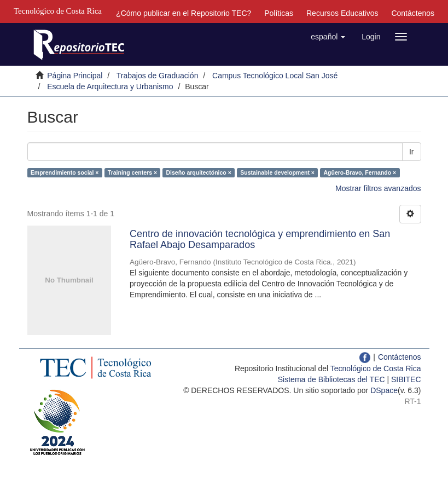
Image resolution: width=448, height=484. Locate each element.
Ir (412, 152)
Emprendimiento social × (65, 172)
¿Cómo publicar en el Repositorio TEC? (184, 13)
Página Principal (75, 76)
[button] (328, 37)
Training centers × (132, 172)
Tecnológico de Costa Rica (376, 368)
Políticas (279, 13)
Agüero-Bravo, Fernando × (360, 172)
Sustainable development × (277, 172)
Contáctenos (413, 13)
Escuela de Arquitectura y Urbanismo (110, 87)
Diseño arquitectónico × (199, 172)
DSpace (384, 390)
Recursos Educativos (342, 13)
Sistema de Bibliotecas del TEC (331, 379)
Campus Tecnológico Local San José (275, 76)
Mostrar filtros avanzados (378, 188)
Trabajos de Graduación (158, 76)
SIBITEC (406, 379)
